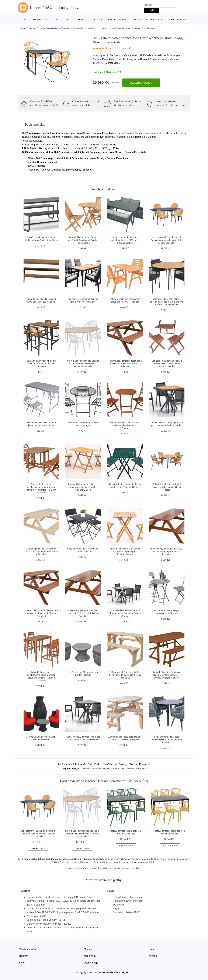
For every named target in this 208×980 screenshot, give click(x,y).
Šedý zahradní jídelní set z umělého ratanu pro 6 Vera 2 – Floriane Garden (125, 240)
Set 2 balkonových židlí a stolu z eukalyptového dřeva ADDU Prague (125, 425)
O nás (152, 949)
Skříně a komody (177, 20)
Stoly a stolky (154, 20)
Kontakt (153, 956)
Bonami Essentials (151, 59)
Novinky (23, 956)
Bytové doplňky (117, 20)
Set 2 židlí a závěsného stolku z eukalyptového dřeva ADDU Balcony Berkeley (167, 364)
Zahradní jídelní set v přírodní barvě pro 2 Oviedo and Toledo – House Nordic (83, 240)
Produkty (30, 28)
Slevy (22, 963)
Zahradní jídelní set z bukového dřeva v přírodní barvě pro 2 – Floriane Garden (83, 487)
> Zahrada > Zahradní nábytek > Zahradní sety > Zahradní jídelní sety (63, 28)
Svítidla (136, 20)
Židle (56, 20)
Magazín (88, 949)
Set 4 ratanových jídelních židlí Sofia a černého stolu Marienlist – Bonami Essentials (167, 240)
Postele (81, 20)
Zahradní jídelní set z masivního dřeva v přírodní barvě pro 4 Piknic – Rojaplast (41, 551)
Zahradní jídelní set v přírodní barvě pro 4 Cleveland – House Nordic (167, 487)
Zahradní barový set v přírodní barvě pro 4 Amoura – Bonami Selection (41, 364)
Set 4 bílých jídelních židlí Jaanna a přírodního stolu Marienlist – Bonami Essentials (83, 364)
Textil (68, 20)
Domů (24, 20)
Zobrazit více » (113, 63)
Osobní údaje (91, 963)
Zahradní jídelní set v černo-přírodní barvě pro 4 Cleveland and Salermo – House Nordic (167, 302)
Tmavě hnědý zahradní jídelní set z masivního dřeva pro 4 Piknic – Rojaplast (125, 364)
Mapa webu (90, 956)
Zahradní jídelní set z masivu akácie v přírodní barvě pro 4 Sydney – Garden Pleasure (167, 675)
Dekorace (97, 20)
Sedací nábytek (39, 20)
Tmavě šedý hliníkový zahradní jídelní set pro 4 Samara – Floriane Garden (125, 613)
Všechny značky (28, 949)
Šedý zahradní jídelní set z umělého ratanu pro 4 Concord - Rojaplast (167, 740)
